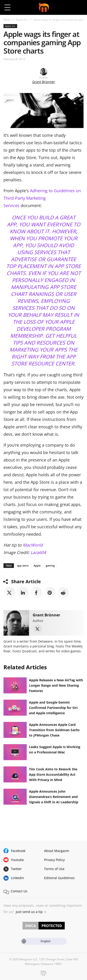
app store (23, 565)
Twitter (16, 869)
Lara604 (38, 552)
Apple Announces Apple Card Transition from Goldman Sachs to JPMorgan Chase (54, 730)
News (7, 20)
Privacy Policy (54, 860)
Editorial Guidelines (59, 878)
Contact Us (19, 891)
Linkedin (18, 878)
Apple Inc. (22, 20)
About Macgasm (57, 851)
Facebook (18, 851)
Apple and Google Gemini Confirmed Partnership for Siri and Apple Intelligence (53, 708)
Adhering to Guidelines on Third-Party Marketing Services (42, 198)
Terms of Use (54, 869)
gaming (50, 565)
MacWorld (33, 545)
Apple (37, 565)
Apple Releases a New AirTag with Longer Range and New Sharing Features (56, 685)
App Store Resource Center (43, 360)
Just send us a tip (29, 912)
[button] (79, 7)
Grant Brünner (44, 82)
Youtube (17, 860)
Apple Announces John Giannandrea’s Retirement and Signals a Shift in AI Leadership (54, 797)
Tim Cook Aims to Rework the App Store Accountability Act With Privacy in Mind (53, 774)
